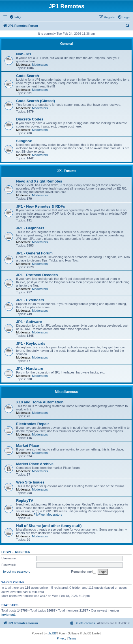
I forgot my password (16, 572)
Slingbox (24, 141)
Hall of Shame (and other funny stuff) (49, 526)
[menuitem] (15, 17)
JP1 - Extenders (30, 300)
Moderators (40, 65)
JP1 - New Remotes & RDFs (41, 206)
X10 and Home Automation (40, 402)
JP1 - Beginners (30, 228)
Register (23, 552)
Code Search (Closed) (36, 101)
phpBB (52, 633)
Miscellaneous (66, 392)
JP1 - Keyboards (31, 343)
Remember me (84, 572)
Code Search (28, 76)
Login (6, 552)
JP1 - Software (29, 322)
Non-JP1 (24, 54)
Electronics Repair (33, 424)
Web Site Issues (30, 482)
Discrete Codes (30, 119)
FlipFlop (39, 515)
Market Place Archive (35, 464)
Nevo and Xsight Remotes (39, 181)
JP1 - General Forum (34, 253)
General (67, 44)
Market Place (28, 446)
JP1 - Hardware (30, 369)
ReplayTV (25, 501)
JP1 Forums (67, 171)
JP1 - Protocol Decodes (37, 275)
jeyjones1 (8, 615)
